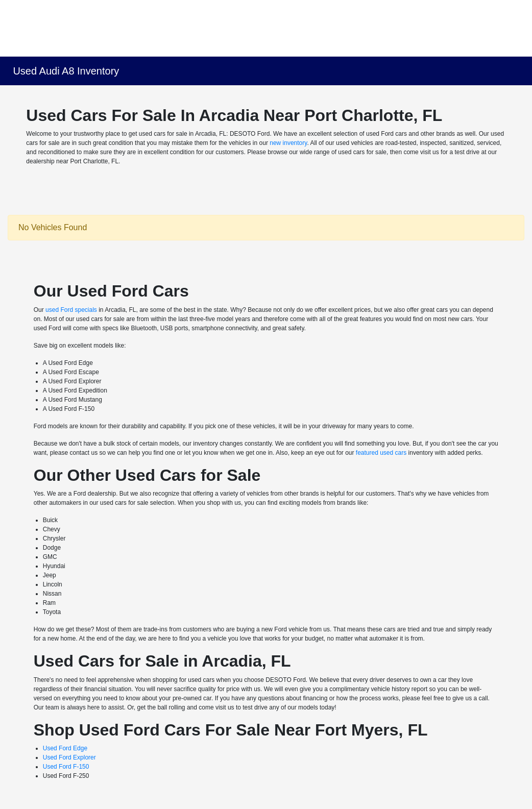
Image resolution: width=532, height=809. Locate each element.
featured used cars (381, 453)
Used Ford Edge (65, 748)
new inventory (288, 143)
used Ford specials (71, 310)
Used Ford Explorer (69, 757)
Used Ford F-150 (66, 767)
